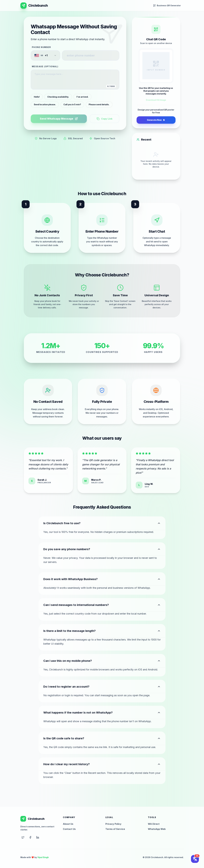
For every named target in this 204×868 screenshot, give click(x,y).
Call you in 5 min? (72, 104)
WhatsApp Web (157, 829)
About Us (68, 824)
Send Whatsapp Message (59, 119)
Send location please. (45, 104)
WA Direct (154, 824)
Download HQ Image (156, 100)
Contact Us (69, 829)
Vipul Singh (43, 857)
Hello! (37, 97)
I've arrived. (82, 97)
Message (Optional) (45, 66)
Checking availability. (58, 97)
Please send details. (99, 104)
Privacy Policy (113, 824)
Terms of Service (115, 829)
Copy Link (105, 119)
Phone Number (41, 47)
